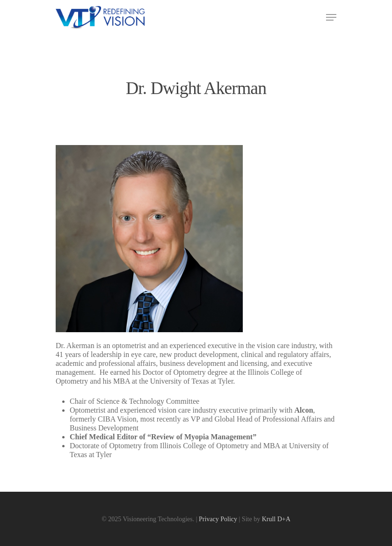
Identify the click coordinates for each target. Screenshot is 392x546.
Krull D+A (276, 519)
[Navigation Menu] (331, 17)
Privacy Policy (218, 519)
